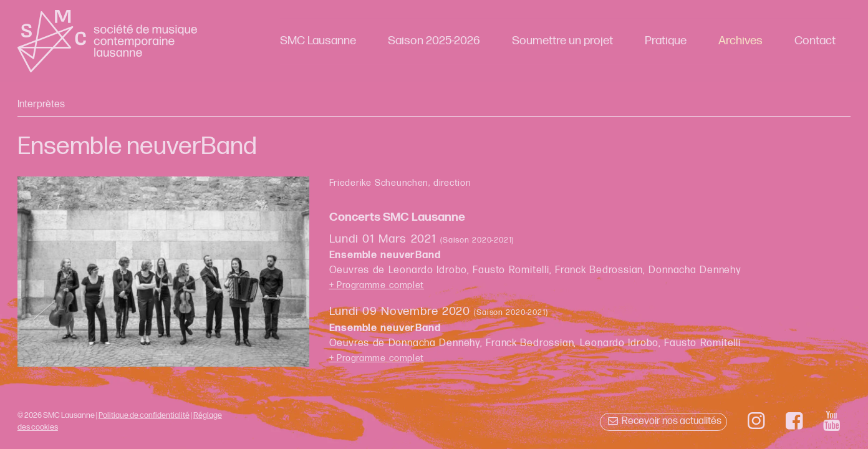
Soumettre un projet (562, 41)
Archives (740, 41)
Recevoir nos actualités (663, 421)
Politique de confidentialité (144, 415)
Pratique (666, 41)
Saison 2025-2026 (434, 41)
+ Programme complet (377, 285)
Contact (815, 41)
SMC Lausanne (318, 41)
